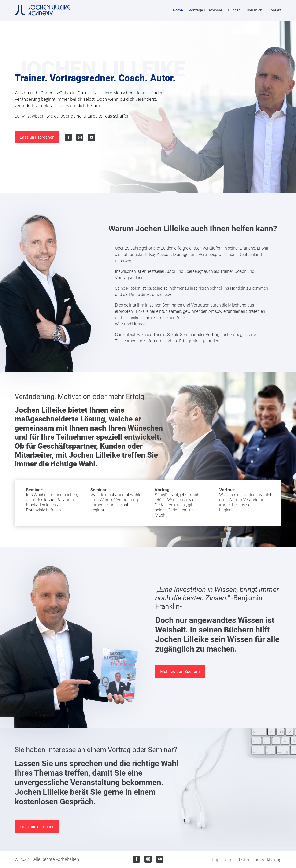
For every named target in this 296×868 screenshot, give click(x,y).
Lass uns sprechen (37, 137)
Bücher (234, 11)
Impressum (223, 860)
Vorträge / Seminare (205, 11)
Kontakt (275, 11)
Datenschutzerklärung (260, 860)
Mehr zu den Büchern (180, 671)
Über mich (254, 11)
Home (178, 11)
